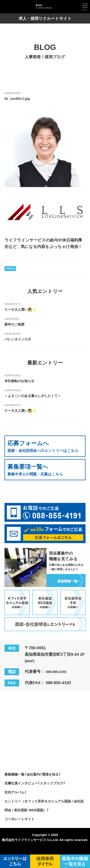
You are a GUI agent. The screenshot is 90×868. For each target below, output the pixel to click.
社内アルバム (17, 799)
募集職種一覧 (16, 781)
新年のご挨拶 (17, 324)
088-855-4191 (58, 678)
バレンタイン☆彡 (21, 339)
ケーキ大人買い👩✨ (24, 309)
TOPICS (10, 268)
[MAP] (31, 667)
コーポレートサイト (23, 825)
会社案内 (39, 781)
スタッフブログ (62, 789)
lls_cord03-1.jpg (20, 98)
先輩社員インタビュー (25, 789)
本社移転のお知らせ (23, 381)
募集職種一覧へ (67, 587)
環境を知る (59, 781)
